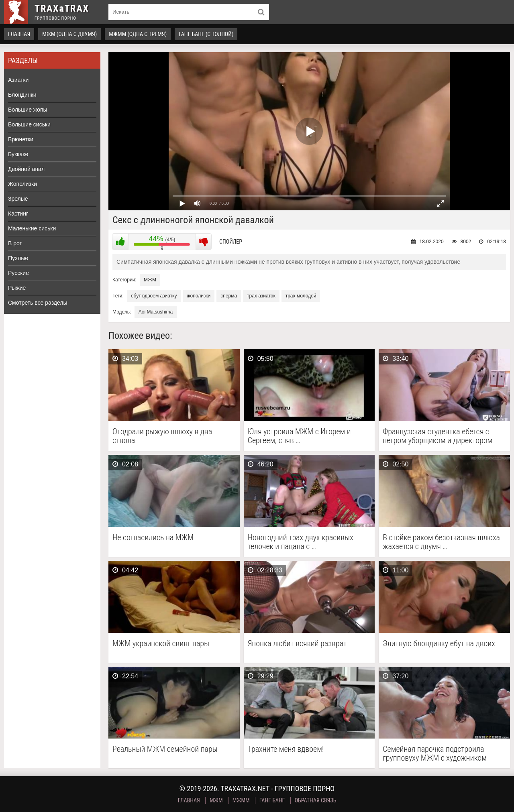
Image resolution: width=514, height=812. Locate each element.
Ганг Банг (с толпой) (206, 34)
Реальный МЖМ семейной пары (165, 749)
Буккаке (18, 154)
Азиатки (18, 80)
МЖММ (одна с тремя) (138, 34)
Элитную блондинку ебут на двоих (439, 644)
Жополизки (22, 184)
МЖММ (241, 800)
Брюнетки (21, 139)
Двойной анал (26, 169)
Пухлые (18, 258)
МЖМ (150, 280)
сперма (229, 296)
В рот (15, 243)
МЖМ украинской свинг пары (161, 644)
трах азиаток (261, 296)
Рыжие (17, 288)
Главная (19, 34)
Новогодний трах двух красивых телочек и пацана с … (301, 542)
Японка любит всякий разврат (297, 644)
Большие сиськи (29, 124)
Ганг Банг (272, 800)
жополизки (199, 296)
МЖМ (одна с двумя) (69, 34)
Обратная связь (316, 800)
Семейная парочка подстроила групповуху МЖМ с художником (435, 753)
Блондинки (22, 95)
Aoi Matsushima (156, 312)
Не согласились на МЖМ (153, 538)
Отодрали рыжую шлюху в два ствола (162, 436)
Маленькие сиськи (32, 228)
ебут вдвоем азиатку (154, 296)
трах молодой (301, 296)
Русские (18, 273)
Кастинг (18, 214)
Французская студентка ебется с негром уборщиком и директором (438, 436)
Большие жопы (28, 110)
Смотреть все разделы (38, 303)
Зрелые (18, 199)
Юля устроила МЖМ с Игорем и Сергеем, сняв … (299, 436)
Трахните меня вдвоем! (286, 749)
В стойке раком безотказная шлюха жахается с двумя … (441, 542)
